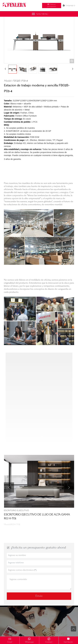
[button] (9, 487)
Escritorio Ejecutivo (16, 510)
